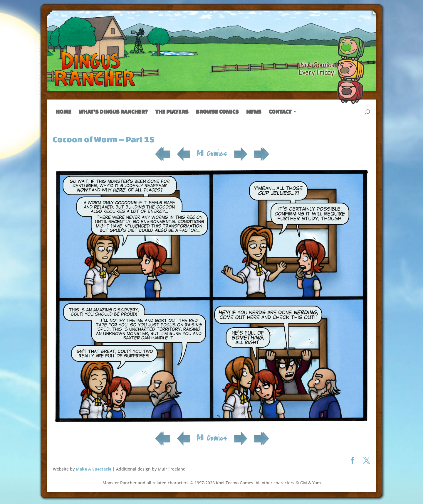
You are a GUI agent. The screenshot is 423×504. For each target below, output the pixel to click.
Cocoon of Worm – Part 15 (104, 139)
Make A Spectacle (94, 469)
